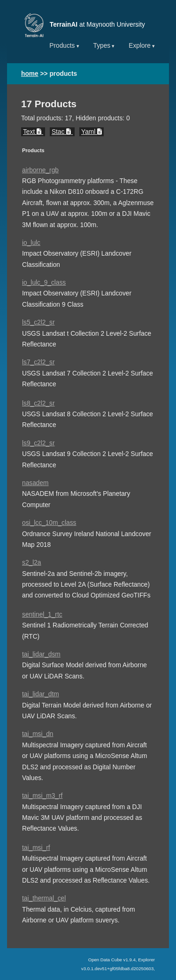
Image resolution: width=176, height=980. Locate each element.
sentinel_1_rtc (42, 615)
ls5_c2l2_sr (38, 322)
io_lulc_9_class (44, 283)
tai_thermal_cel (44, 898)
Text (33, 132)
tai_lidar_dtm (41, 694)
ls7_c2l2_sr (38, 362)
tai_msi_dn (38, 734)
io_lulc (31, 243)
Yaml (92, 132)
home (30, 74)
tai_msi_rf (36, 848)
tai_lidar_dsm (41, 654)
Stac (62, 132)
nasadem (35, 483)
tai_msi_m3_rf (42, 796)
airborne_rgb (40, 170)
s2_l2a (32, 563)
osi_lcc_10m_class (49, 523)
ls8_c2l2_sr (38, 403)
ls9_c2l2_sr (38, 443)
